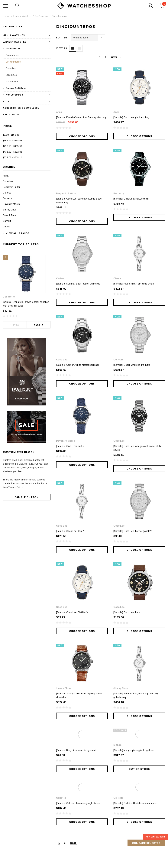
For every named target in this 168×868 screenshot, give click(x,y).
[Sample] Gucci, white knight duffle (132, 337)
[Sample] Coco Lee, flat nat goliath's (133, 446)
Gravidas (11, 68)
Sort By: (62, 38)
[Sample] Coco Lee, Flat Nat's (72, 499)
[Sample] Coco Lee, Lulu (127, 499)
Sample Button (27, 497)
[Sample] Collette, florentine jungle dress (78, 662)
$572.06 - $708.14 (12, 158)
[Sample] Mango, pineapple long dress (134, 609)
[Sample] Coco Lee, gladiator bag (131, 117)
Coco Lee (8, 181)
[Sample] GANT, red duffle (70, 390)
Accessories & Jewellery (21, 108)
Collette (7, 193)
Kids (6, 101)
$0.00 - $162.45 (11, 135)
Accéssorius (42, 16)
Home (6, 16)
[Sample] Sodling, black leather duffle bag (78, 284)
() (163, 5)
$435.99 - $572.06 (12, 152)
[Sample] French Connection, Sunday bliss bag (81, 117)
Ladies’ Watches (22, 16)
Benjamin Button (12, 187)
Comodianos (13, 55)
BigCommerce (75, 851)
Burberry (7, 198)
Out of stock (139, 628)
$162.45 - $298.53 (12, 141)
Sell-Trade (11, 115)
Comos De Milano (16, 88)
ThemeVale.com (54, 856)
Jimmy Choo (10, 210)
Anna (6, 176)
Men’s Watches (14, 35)
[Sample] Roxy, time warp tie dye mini (76, 609)
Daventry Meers (11, 204)
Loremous (11, 75)
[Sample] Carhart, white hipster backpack (78, 337)
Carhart (7, 221)
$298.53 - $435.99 (12, 146)
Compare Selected (146, 702)
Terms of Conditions (14, 862)
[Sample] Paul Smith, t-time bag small (134, 284)
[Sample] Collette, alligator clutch (131, 199)
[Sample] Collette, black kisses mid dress (135, 662)
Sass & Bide (9, 215)
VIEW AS (62, 48)
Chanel (7, 227)
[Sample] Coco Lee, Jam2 (70, 446)
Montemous (12, 82)
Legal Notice (35, 862)
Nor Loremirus (14, 95)
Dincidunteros (59, 16)
